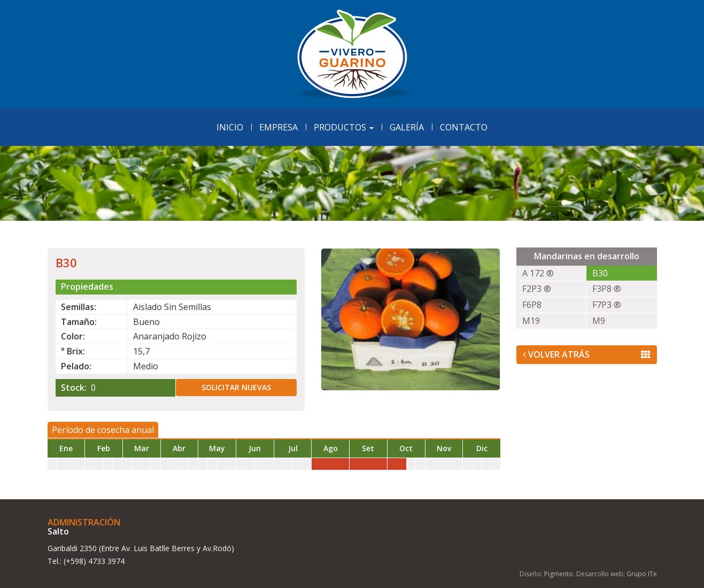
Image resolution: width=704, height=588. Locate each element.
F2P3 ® (537, 289)
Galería (407, 127)
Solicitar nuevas (236, 387)
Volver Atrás (587, 354)
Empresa (278, 127)
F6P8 (532, 305)
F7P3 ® (607, 305)
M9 (599, 321)
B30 (600, 273)
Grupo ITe (642, 574)
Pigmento (559, 574)
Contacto (464, 127)
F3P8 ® (607, 289)
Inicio (230, 127)
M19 (531, 321)
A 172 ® (538, 273)
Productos (344, 127)
